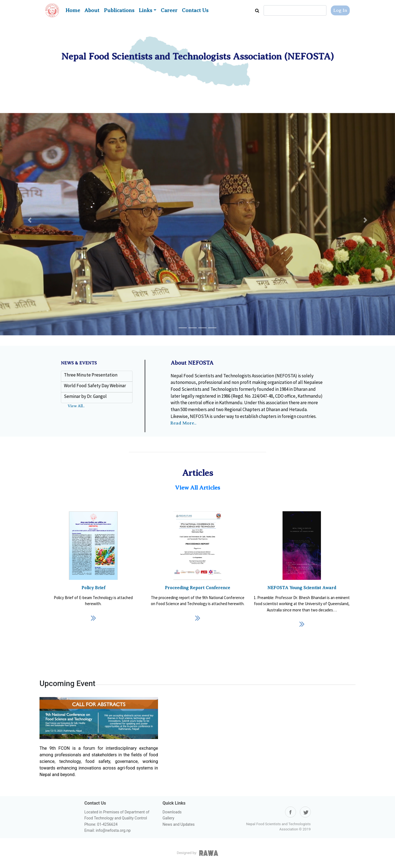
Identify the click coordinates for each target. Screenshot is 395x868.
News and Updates (179, 824)
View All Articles (198, 488)
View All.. (76, 406)
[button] (30, 220)
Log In (340, 10)
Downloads (172, 812)
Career (169, 10)
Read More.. (183, 423)
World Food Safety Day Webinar (95, 386)
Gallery (169, 818)
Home (73, 10)
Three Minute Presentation (91, 375)
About (92, 10)
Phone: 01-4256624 (101, 824)
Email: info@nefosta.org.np (108, 830)
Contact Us (195, 10)
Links (146, 10)
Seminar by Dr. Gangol (85, 396)
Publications (119, 10)
